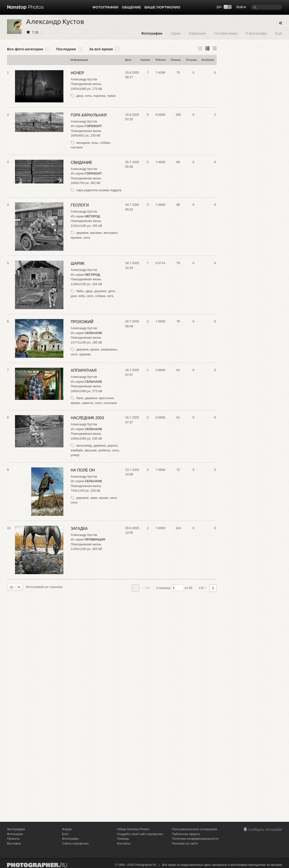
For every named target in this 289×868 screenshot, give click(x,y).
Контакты (124, 843)
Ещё (278, 33)
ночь (88, 96)
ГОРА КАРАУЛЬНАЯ (89, 115)
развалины (109, 349)
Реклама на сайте (185, 843)
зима (94, 498)
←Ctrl (141, 588)
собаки (105, 143)
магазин (96, 233)
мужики (76, 238)
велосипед (84, 445)
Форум (67, 829)
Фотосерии (15, 834)
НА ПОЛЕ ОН (83, 470)
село (87, 238)
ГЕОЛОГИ (80, 205)
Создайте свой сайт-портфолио (140, 834)
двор (80, 96)
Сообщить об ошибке (265, 830)
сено (74, 502)
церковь (85, 354)
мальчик (91, 450)
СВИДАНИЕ (81, 163)
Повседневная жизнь (86, 84)
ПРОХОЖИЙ (82, 322)
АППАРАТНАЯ (84, 370)
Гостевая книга (226, 33)
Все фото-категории (25, 49)
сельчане (110, 403)
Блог (65, 834)
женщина (83, 143)
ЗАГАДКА (79, 529)
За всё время (101, 49)
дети (112, 291)
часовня (77, 147)
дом (74, 296)
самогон (87, 403)
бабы (80, 291)
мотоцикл (110, 233)
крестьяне (106, 398)
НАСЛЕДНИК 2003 (87, 418)
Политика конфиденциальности (195, 839)
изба (81, 296)
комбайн (77, 450)
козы (95, 143)
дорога (112, 445)
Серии (175, 33)
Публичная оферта (186, 834)
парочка (99, 96)
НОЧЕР (77, 73)
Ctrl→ (208, 588)
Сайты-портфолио (75, 843)
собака (100, 296)
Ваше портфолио (162, 7)
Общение (131, 7)
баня (80, 398)
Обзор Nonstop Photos (133, 829)
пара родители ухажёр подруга (99, 190)
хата (110, 296)
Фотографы (70, 839)
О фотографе (256, 33)
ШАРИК (78, 263)
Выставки (14, 843)
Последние (66, 49)
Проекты (13, 839)
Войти (241, 7)
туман (111, 96)
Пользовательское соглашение (195, 829)
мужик (95, 349)
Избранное (197, 33)
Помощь (123, 839)
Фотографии (105, 7)
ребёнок (104, 450)
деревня (82, 233)
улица (75, 455)
